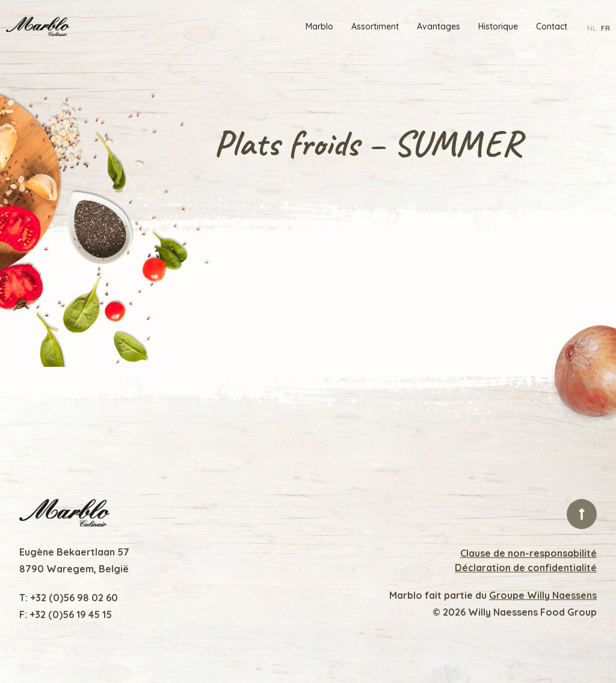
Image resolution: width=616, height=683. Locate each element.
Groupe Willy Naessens (543, 595)
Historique (498, 26)
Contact (552, 26)
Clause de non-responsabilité (528, 553)
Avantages (439, 26)
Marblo (319, 26)
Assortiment (375, 26)
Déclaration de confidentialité (526, 568)
